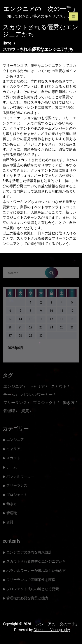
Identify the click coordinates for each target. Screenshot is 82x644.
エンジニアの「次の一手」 (41, 9)
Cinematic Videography (52, 630)
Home (7, 43)
